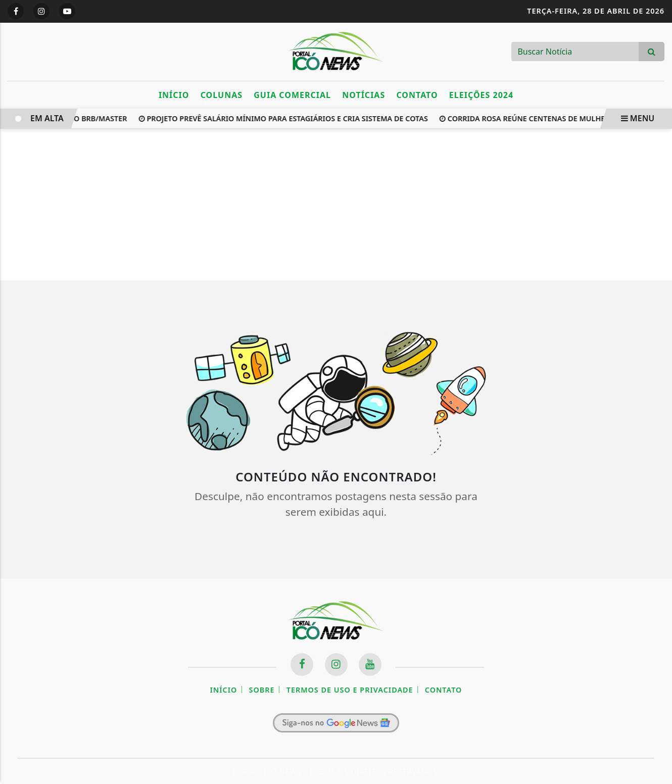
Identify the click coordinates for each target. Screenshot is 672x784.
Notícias (364, 95)
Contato (417, 95)
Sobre (262, 690)
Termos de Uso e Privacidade (350, 690)
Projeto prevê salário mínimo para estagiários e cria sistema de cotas (284, 118)
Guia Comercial (292, 95)
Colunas (222, 95)
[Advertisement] (336, 205)
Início (174, 95)
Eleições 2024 (481, 95)
